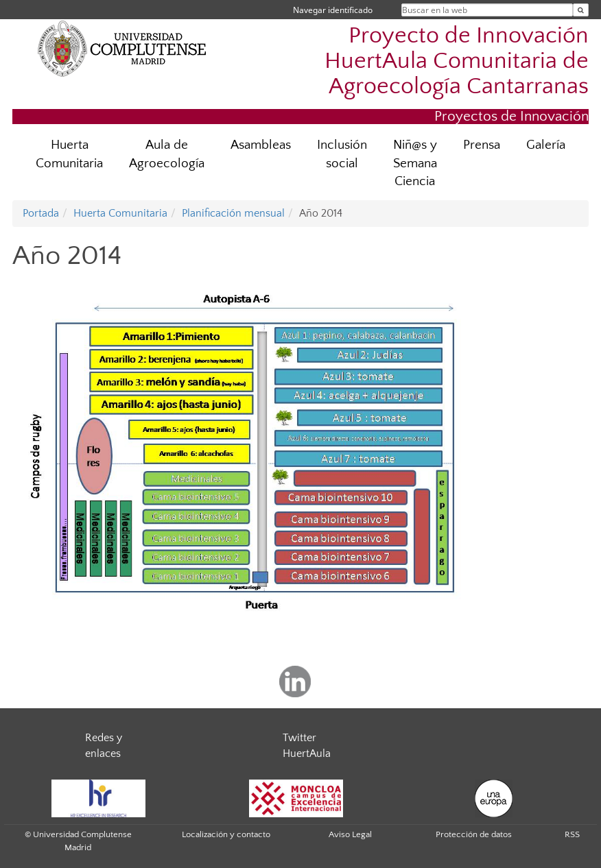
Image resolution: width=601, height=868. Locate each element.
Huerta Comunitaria (69, 154)
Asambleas (261, 145)
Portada (41, 213)
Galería (546, 145)
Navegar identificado (333, 10)
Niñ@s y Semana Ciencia (415, 164)
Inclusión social (342, 154)
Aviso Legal (350, 834)
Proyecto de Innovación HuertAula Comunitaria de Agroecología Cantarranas (457, 61)
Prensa (482, 145)
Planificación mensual (233, 213)
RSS (572, 834)
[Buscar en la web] (581, 10)
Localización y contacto (226, 834)
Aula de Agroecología (167, 154)
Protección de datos (474, 834)
